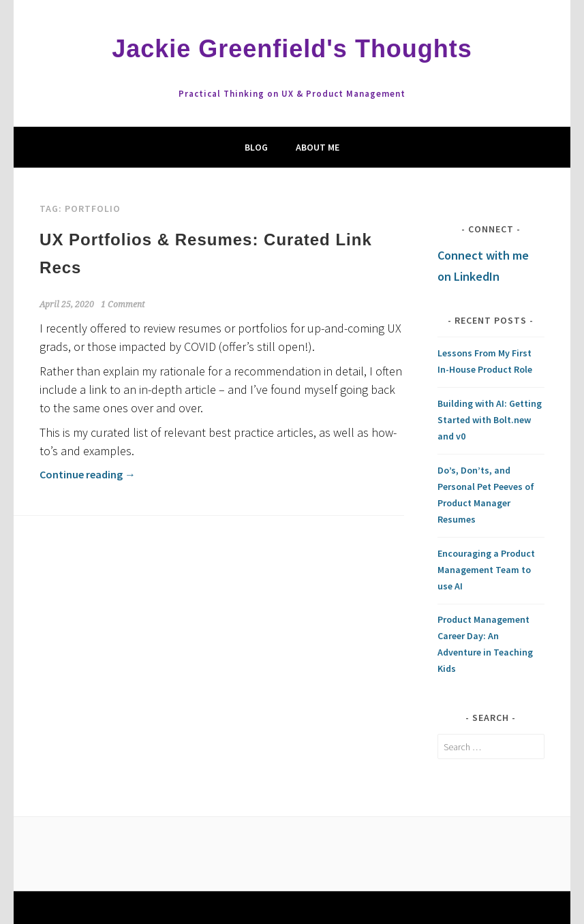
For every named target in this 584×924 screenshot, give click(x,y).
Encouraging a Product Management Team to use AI (486, 570)
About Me (318, 147)
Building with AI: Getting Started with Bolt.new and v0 (490, 420)
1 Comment (123, 305)
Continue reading (88, 474)
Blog (256, 147)
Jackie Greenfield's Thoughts (292, 49)
